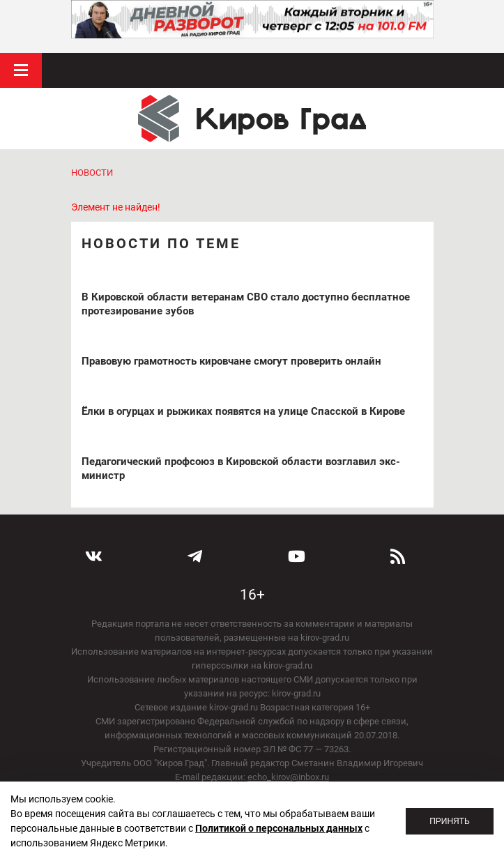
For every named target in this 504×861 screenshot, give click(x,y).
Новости (92, 173)
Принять (450, 821)
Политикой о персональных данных (279, 828)
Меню (21, 70)
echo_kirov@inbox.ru (288, 777)
